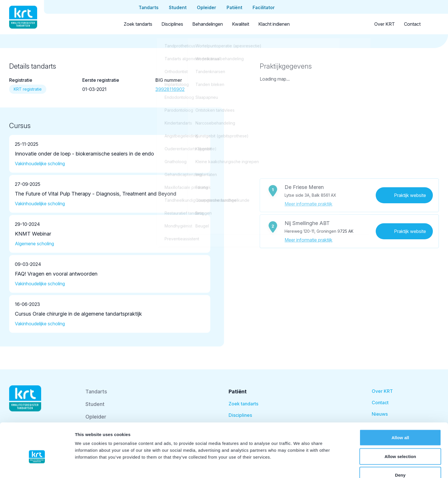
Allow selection (400, 426)
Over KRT (385, 24)
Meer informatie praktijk (308, 204)
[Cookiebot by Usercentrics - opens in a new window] (37, 467)
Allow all (400, 408)
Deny (400, 445)
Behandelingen (208, 24)
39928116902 (170, 89)
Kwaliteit (241, 24)
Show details (300, 467)
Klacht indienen (274, 24)
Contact (412, 24)
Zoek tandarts (138, 24)
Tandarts (96, 392)
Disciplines (172, 24)
